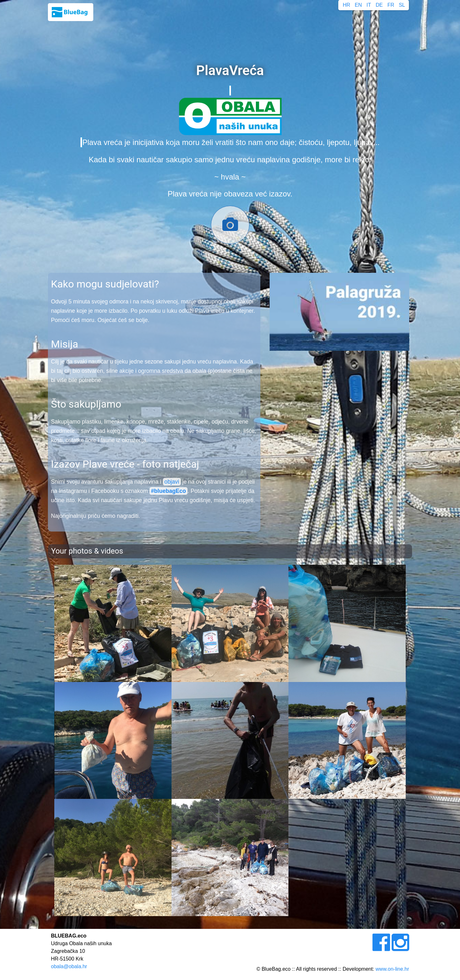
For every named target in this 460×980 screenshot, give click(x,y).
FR (391, 5)
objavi (172, 482)
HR (346, 5)
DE (379, 5)
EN (358, 5)
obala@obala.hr (69, 966)
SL (402, 5)
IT (369, 5)
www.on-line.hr (392, 969)
